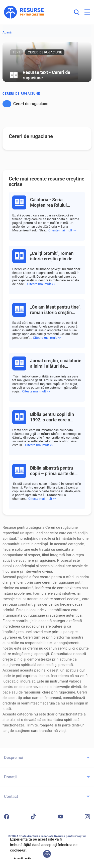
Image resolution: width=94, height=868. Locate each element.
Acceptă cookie (23, 858)
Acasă (7, 32)
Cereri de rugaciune (21, 94)
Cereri (50, 527)
